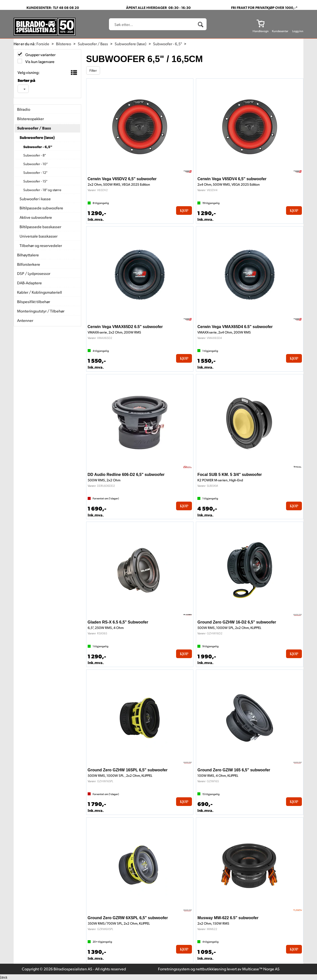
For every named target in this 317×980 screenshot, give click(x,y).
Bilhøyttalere (28, 255)
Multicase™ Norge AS (261, 969)
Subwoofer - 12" (35, 172)
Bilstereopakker (30, 119)
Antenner (25, 320)
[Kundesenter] (280, 23)
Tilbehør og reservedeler (41, 245)
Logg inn (298, 31)
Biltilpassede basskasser (40, 227)
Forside (43, 44)
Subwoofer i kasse (35, 199)
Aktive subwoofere (36, 217)
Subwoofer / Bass (93, 44)
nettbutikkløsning (211, 969)
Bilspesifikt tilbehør (34, 301)
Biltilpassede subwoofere (41, 208)
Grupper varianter (40, 55)
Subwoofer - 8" (35, 155)
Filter (93, 70)
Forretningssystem (174, 969)
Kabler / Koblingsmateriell (40, 292)
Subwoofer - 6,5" (167, 44)
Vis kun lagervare (40, 61)
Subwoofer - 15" (35, 181)
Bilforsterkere (29, 264)
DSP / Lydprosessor (34, 273)
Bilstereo (64, 44)
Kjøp (184, 211)
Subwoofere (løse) (131, 44)
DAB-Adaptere (29, 283)
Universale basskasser (39, 236)
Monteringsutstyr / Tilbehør (41, 311)
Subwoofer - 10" (35, 164)
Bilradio (24, 109)
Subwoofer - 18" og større (42, 190)
